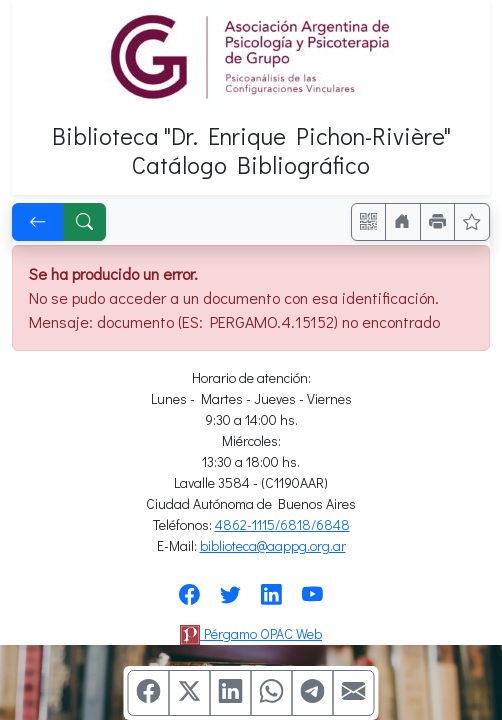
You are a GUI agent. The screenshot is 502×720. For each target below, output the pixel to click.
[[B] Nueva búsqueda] (85, 222)
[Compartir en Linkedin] (231, 693)
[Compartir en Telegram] (313, 693)
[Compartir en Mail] (354, 693)
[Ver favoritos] (472, 222)
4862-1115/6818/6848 (282, 524)
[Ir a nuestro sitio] (403, 222)
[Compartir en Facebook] (149, 693)
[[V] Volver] (38, 222)
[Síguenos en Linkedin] (271, 600)
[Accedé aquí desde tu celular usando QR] (369, 222)
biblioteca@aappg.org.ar (273, 545)
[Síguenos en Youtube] (312, 600)
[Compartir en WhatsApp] (272, 693)
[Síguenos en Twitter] (230, 600)
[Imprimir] (438, 222)
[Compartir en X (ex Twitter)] (190, 693)
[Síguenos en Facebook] (189, 600)
